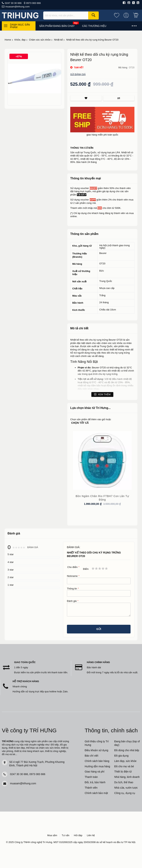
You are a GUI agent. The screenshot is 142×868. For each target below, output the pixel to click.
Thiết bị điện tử (123, 772)
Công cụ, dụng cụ (125, 793)
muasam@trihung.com (17, 7)
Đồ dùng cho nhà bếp (127, 750)
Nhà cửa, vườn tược (126, 788)
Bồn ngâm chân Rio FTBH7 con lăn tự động (102, 498)
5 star (11, 554)
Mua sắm (52, 835)
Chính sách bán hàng (97, 761)
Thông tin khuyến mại (86, 178)
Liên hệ (91, 835)
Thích (86, 98)
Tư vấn (66, 835)
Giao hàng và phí (95, 772)
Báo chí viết (91, 756)
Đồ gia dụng (121, 756)
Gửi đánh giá (78, 74)
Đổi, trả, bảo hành (95, 782)
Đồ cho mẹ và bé (124, 766)
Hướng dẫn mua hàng (97, 766)
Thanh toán (91, 777)
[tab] (102, 179)
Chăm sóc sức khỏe (40, 40)
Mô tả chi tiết (79, 328)
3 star (11, 570)
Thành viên (91, 788)
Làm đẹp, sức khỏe (125, 761)
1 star (11, 585)
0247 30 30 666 (13, 3)
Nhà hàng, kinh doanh (127, 777)
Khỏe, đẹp (20, 40)
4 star (11, 562)
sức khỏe (118, 343)
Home (8, 40)
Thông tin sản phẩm (84, 234)
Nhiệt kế (58, 40)
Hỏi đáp (78, 835)
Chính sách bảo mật (96, 793)
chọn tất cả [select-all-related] (80, 423)
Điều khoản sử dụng (96, 750)
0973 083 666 (33, 3)
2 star (11, 577)
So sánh (119, 98)
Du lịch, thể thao (124, 782)
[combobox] (71, 15)
